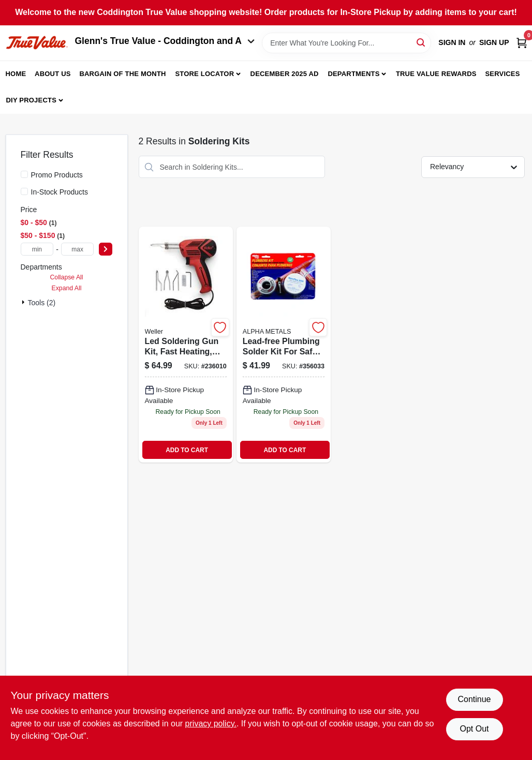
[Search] (422, 42)
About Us (53, 74)
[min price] (37, 249)
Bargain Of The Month (122, 74)
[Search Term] (346, 43)
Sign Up (494, 42)
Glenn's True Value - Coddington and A (165, 41)
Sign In (452, 42)
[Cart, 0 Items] (522, 43)
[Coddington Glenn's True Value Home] (37, 43)
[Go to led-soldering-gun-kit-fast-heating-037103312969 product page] (186, 345)
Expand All (67, 288)
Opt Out (474, 729)
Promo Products (57, 175)
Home (16, 74)
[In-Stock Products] (24, 191)
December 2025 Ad (285, 74)
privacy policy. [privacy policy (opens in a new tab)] (211, 724)
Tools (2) (42, 303)
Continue (474, 699)
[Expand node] (24, 302)
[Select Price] (106, 249)
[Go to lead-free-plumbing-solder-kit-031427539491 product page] (284, 345)
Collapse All (66, 277)
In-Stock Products (60, 192)
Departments (353, 74)
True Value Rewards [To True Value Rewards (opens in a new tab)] (436, 74)
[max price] (78, 249)
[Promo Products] (24, 174)
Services (502, 74)
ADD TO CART (187, 450)
